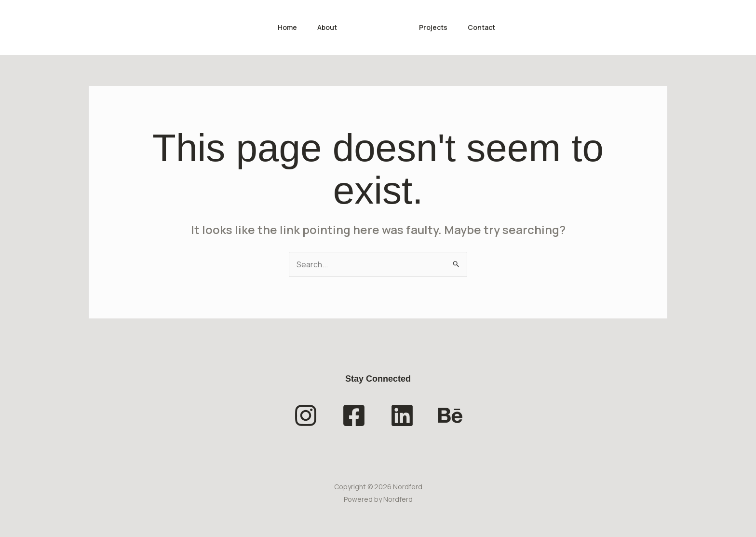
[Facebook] (354, 415)
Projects (435, 27)
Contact (486, 27)
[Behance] (450, 415)
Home (283, 27)
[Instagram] (306, 415)
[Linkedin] (402, 415)
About (326, 27)
